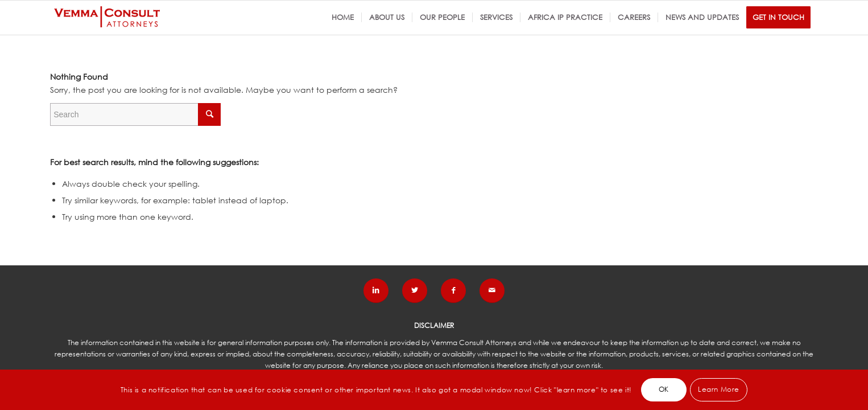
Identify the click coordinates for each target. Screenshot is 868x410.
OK (664, 389)
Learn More (719, 389)
